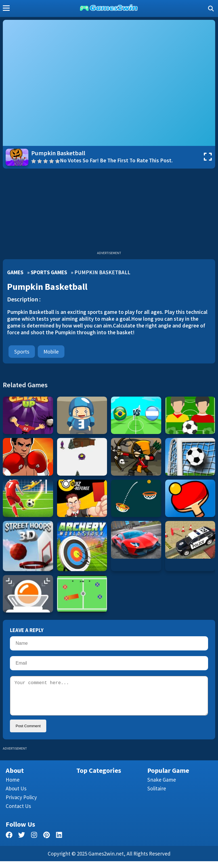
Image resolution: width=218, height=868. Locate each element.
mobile (51, 352)
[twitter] (22, 843)
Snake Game (162, 786)
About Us (16, 795)
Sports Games (49, 272)
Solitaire (157, 795)
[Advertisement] (109, 211)
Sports (22, 352)
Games (15, 272)
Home (13, 786)
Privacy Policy (21, 804)
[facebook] (9, 843)
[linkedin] (59, 843)
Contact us (18, 813)
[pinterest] (47, 843)
